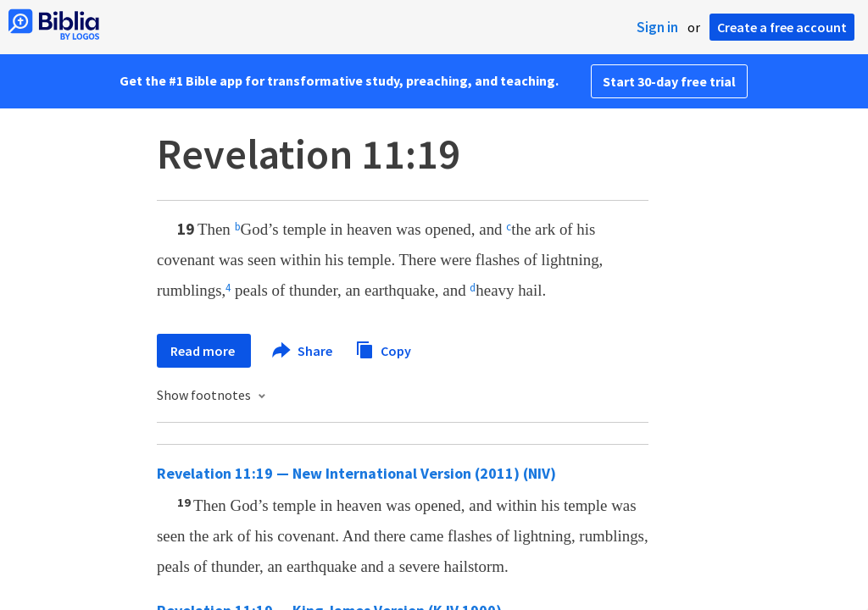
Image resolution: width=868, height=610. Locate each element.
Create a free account (782, 27)
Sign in (657, 27)
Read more (204, 351)
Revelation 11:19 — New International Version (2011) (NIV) (356, 473)
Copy (383, 349)
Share (303, 351)
